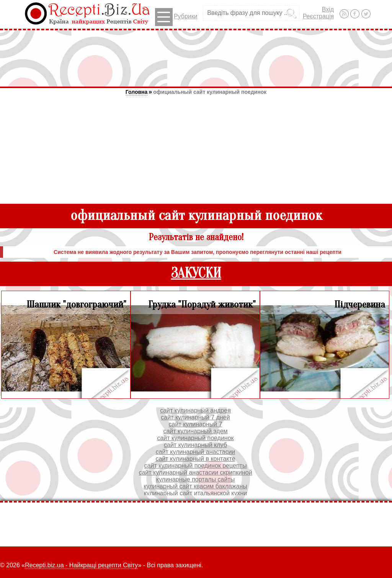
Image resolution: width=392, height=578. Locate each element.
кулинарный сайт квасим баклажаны (195, 486)
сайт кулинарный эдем (195, 431)
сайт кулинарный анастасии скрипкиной (195, 472)
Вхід (328, 9)
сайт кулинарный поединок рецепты (196, 466)
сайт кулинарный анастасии (196, 452)
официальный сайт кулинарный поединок (210, 92)
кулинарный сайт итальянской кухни (196, 493)
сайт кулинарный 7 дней (195, 417)
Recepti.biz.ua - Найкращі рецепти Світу (81, 565)
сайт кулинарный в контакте (195, 459)
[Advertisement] (196, 58)
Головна (137, 92)
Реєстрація (318, 16)
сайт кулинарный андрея (195, 410)
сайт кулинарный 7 (196, 424)
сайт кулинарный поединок (195, 438)
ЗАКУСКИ (196, 273)
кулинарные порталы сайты (196, 479)
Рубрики (176, 17)
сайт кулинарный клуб (195, 445)
